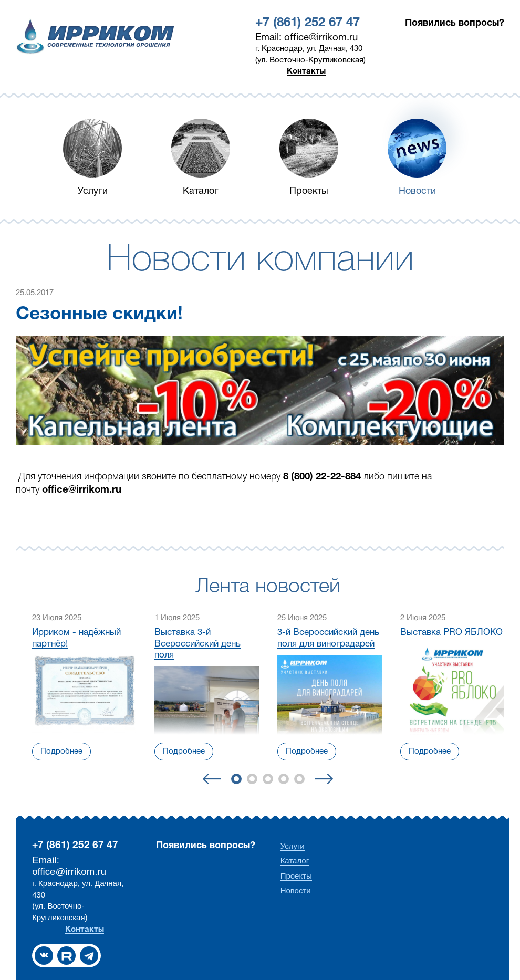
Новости (417, 191)
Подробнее (61, 752)
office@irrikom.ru (82, 490)
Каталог (201, 191)
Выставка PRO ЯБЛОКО (451, 633)
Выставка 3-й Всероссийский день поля (197, 644)
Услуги (93, 191)
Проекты (309, 191)
